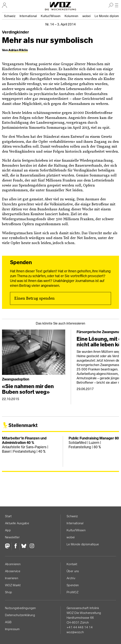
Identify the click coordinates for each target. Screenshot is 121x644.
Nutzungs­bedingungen (20, 608)
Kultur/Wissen (51, 16)
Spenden (73, 585)
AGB (8, 622)
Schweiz (10, 16)
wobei (87, 16)
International (28, 16)
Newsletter (12, 537)
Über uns (73, 571)
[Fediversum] (8, 546)
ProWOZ (72, 592)
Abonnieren (13, 564)
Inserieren (12, 578)
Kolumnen (71, 16)
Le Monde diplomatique (83, 544)
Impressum (12, 629)
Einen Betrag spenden (34, 298)
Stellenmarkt (23, 425)
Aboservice (13, 571)
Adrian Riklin (18, 50)
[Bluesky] (24, 546)
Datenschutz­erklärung (20, 615)
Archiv (71, 578)
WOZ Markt (13, 585)
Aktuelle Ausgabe (17, 523)
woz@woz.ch (75, 632)
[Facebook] (15, 546)
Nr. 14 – (61, 24)
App (8, 530)
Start (8, 516)
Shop (8, 592)
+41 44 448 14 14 (80, 627)
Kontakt (72, 564)
